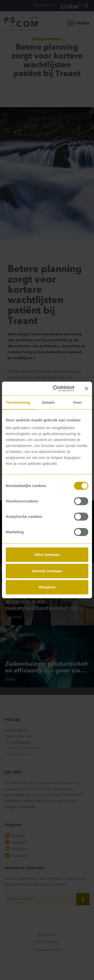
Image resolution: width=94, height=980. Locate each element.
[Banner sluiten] (86, 389)
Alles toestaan (47, 555)
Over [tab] (78, 402)
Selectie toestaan (47, 571)
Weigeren (47, 587)
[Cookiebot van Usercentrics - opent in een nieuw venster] (55, 389)
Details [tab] (48, 402)
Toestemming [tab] (18, 402)
